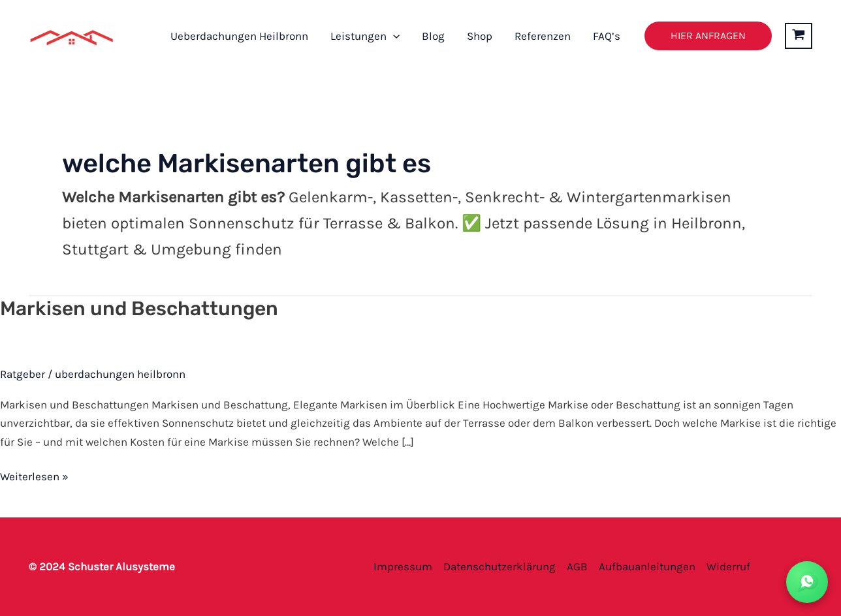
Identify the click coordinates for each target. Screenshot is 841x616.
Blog (433, 36)
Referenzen (543, 36)
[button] (393, 36)
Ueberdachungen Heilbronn (239, 36)
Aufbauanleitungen (647, 566)
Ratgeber (23, 374)
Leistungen (365, 36)
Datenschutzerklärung (500, 566)
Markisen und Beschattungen (139, 309)
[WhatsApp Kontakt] (807, 582)
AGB (577, 566)
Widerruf (728, 566)
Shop (480, 36)
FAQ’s (607, 36)
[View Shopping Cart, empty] (799, 36)
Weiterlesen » (34, 475)
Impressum (403, 566)
